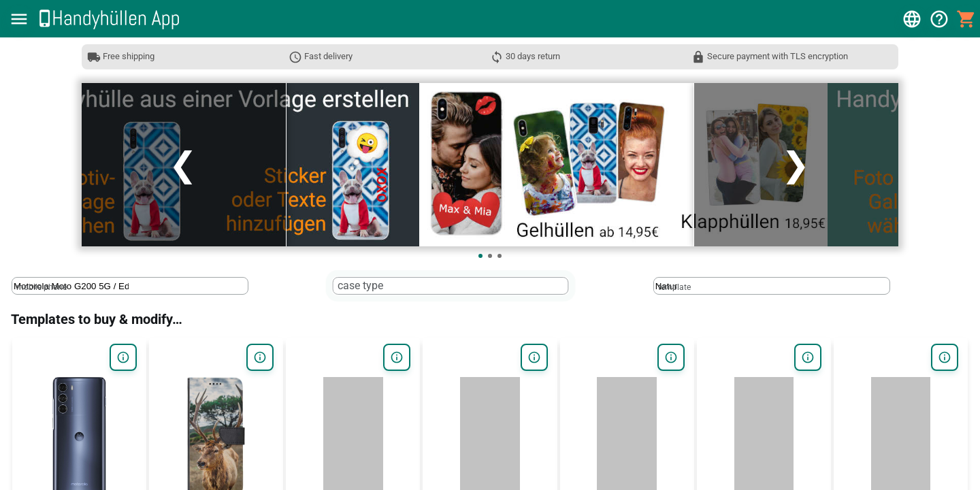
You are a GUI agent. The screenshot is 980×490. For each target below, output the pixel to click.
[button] (19, 19)
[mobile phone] (71, 286)
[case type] (393, 286)
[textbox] (130, 286)
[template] (713, 286)
